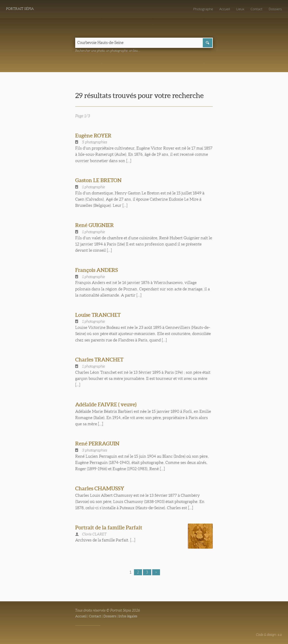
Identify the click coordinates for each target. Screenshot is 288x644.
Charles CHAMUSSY (101, 489)
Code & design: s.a (268, 634)
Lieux (239, 9)
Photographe (201, 9)
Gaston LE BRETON (100, 181)
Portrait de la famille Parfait (111, 528)
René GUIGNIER (96, 225)
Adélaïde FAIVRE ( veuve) (108, 405)
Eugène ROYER (94, 136)
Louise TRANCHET (100, 315)
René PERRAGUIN (99, 444)
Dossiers (275, 9)
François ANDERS (98, 270)
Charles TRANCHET (101, 360)
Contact (256, 9)
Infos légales (131, 616)
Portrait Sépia (21, 9)
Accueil (223, 9)
